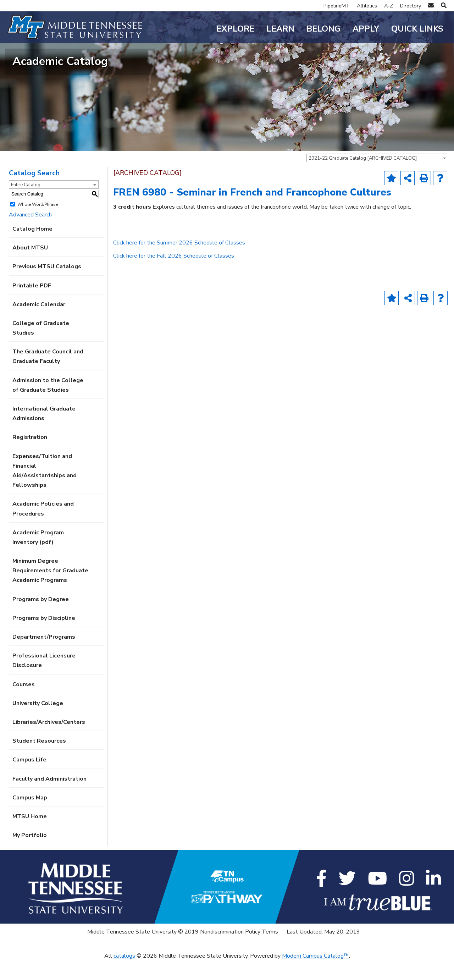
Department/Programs (44, 656)
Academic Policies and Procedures (43, 528)
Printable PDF (32, 305)
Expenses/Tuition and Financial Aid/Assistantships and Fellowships (45, 490)
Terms (270, 951)
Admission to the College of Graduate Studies (48, 404)
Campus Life (29, 779)
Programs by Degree (41, 618)
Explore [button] (235, 29)
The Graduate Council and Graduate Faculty (48, 376)
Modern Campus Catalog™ (315, 975)
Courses (24, 704)
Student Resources (39, 760)
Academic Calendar (39, 324)
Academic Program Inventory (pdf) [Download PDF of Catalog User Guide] (38, 557)
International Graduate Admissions (44, 433)
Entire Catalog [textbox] (26, 204)
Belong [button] (323, 29)
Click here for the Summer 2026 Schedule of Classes (179, 262)
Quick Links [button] (417, 29)
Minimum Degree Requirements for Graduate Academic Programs (50, 590)
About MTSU (30, 267)
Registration (30, 457)
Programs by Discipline (44, 637)
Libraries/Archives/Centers (49, 742)
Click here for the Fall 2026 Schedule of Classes (174, 275)
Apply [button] (366, 29)
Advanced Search (30, 234)
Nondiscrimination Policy (230, 951)
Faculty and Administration (49, 798)
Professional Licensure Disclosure (44, 680)
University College (38, 722)
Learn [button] (280, 29)
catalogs (124, 975)
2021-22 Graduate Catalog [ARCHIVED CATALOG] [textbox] (363, 178)
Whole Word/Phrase (38, 224)
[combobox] (377, 177)
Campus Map (30, 817)
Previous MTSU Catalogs (47, 286)
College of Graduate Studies (41, 348)
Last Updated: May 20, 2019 (323, 951)
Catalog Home (32, 248)
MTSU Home (30, 836)
